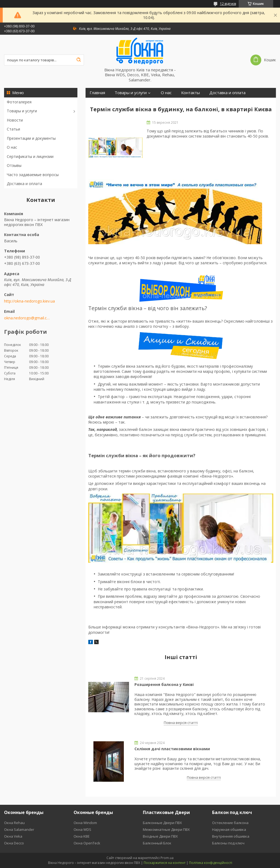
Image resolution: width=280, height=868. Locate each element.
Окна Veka (13, 836)
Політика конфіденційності (211, 863)
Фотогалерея (19, 102)
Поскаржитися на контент (165, 863)
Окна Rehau (14, 823)
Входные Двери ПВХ (160, 836)
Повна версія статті (181, 723)
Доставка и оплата (24, 184)
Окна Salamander (19, 829)
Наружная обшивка (229, 829)
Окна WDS (82, 829)
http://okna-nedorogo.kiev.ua (29, 301)
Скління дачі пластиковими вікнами (172, 749)
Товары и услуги (22, 111)
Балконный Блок (157, 843)
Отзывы (14, 165)
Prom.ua (167, 858)
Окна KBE (82, 836)
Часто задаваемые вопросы (33, 175)
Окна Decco (14, 843)
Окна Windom (85, 823)
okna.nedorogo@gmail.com (28, 318)
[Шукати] (78, 60)
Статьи (13, 129)
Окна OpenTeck (87, 843)
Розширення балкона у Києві (164, 684)
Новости (15, 120)
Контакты (191, 93)
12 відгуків (228, 4)
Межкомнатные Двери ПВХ (166, 829)
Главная (97, 93)
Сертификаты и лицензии (30, 156)
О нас (12, 147)
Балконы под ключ (228, 843)
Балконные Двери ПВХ (162, 823)
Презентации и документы (31, 138)
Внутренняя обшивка (231, 836)
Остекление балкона (230, 823)
